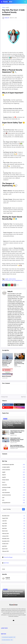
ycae (12, 280)
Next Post (23, 397)
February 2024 (13, 534)
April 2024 (13, 529)
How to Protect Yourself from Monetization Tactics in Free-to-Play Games (19, 363)
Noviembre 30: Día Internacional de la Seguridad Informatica (13, 593)
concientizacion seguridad (13, 465)
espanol (13, 475)
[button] (2, 2)
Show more (8, 579)
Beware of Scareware (7, 376)
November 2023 (13, 541)
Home (3, 7)
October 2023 (13, 544)
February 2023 (13, 551)
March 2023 (13, 549)
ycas (13, 500)
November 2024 (13, 516)
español (13, 477)
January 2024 (13, 536)
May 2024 (13, 526)
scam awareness (13, 493)
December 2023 (13, 539)
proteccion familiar (13, 487)
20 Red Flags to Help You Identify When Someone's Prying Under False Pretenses (13, 423)
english (7, 7)
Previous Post (5, 397)
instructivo (13, 485)
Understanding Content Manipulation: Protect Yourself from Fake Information (7, 363)
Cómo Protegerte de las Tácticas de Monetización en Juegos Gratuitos (17, 432)
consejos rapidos (13, 467)
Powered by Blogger (7, 557)
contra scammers (13, 470)
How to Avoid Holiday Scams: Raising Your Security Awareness (17, 446)
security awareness (6, 280)
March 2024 (13, 531)
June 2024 (13, 523)
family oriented (12, 279)
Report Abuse (6, 563)
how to (13, 482)
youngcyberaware (18, 280)
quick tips (13, 490)
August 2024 (13, 518)
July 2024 (13, 521)
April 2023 (13, 546)
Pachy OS (10, 292)
